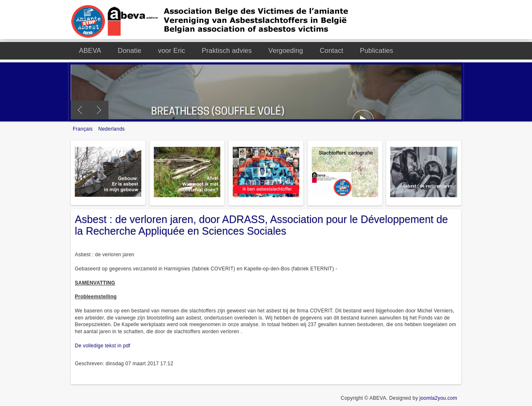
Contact (331, 51)
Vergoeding (286, 51)
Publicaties (377, 51)
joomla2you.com (438, 398)
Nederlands (112, 129)
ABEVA (90, 51)
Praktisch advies (227, 51)
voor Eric (171, 51)
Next (99, 110)
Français (84, 129)
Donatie (129, 51)
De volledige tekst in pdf (102, 346)
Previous (80, 110)
